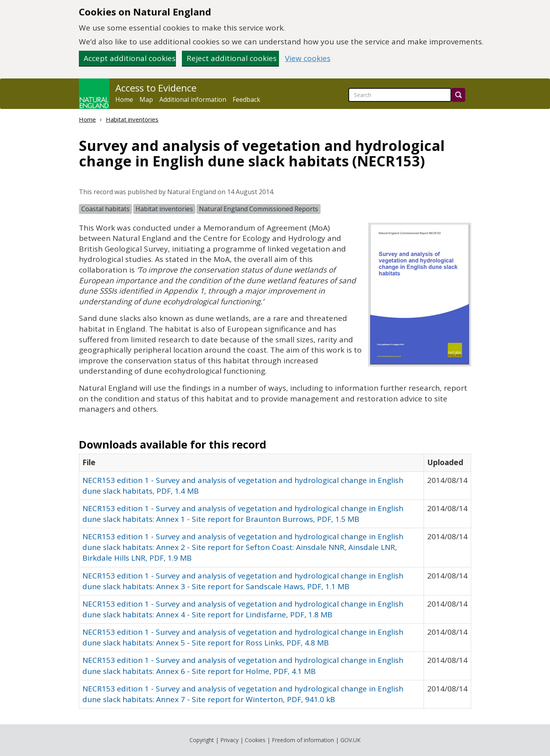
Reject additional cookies (232, 58)
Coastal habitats (105, 209)
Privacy (229, 740)
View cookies (308, 58)
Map (146, 99)
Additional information (193, 99)
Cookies (255, 740)
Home (124, 99)
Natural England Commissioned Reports (259, 209)
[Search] (458, 95)
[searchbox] (400, 95)
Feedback (246, 99)
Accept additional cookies (130, 58)
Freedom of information (303, 740)
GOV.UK (350, 740)
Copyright (202, 740)
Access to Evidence (156, 88)
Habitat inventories (132, 119)
